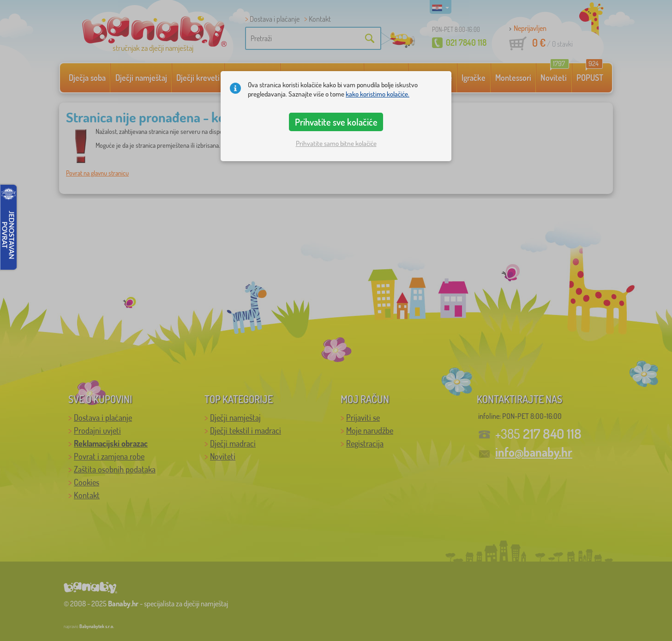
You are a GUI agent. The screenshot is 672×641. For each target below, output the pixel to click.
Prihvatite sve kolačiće (336, 122)
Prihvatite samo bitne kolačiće (336, 143)
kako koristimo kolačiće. (378, 94)
